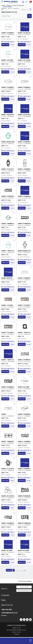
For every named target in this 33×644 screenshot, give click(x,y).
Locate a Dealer (24, 587)
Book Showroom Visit (24, 591)
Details (12, 45)
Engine (9, 5)
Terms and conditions (25, 581)
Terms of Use (16, 628)
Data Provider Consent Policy (16, 630)
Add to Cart (5, 45)
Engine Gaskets (8, 7)
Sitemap (16, 634)
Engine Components (18, 5)
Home (3, 5)
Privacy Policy (17, 632)
